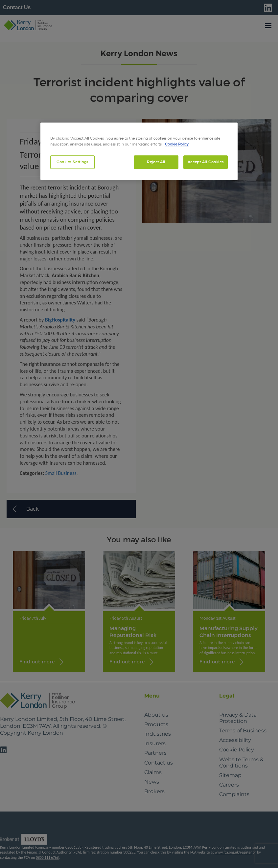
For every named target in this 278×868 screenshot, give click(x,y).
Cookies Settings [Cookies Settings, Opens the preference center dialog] (72, 162)
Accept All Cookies (206, 162)
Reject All (156, 162)
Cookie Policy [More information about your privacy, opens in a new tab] (177, 144)
